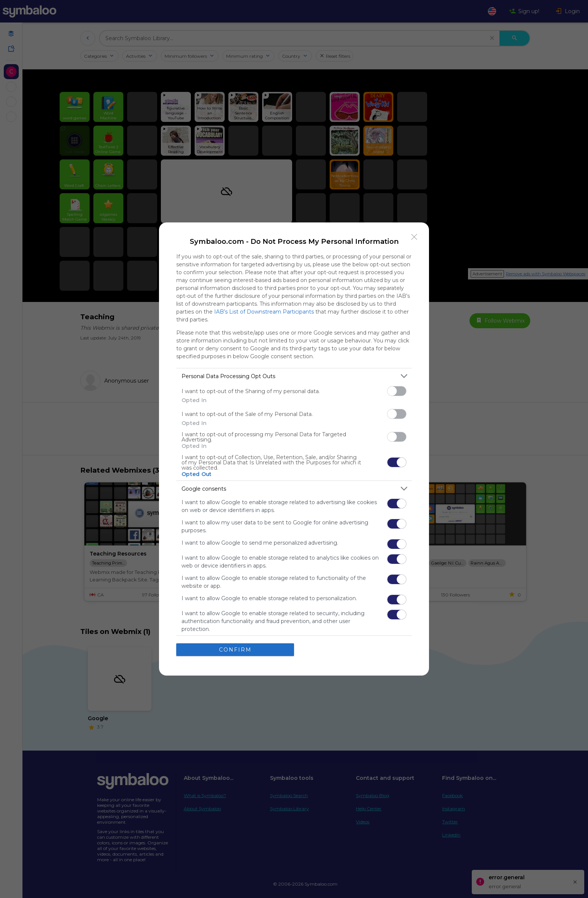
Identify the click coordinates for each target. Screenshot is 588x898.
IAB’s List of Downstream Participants (264, 312)
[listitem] (294, 376)
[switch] (397, 391)
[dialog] (294, 449)
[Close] (414, 237)
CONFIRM (235, 650)
